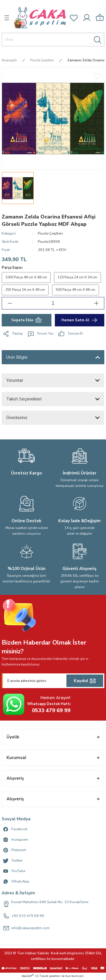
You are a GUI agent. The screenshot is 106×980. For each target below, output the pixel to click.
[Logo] (40, 18)
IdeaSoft (28, 976)
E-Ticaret (42, 976)
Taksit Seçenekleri (24, 399)
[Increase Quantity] (96, 303)
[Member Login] (87, 18)
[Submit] (85, 681)
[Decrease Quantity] (10, 303)
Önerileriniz (17, 418)
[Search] (53, 40)
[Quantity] (53, 303)
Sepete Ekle (27, 320)
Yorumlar (15, 380)
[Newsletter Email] (53, 681)
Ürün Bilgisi (17, 357)
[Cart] (100, 18)
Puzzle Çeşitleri (50, 233)
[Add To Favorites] (97, 76)
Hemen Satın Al (80, 320)
